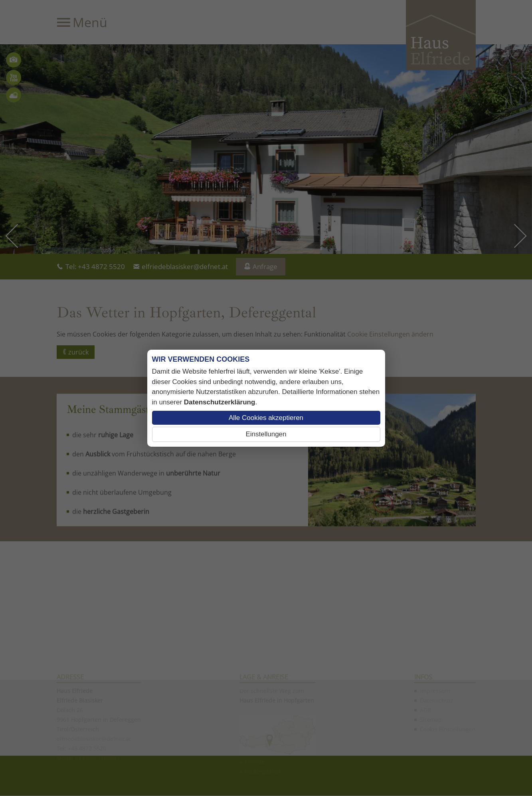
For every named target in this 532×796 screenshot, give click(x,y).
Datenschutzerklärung (220, 402)
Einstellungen (266, 434)
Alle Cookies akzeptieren (266, 418)
